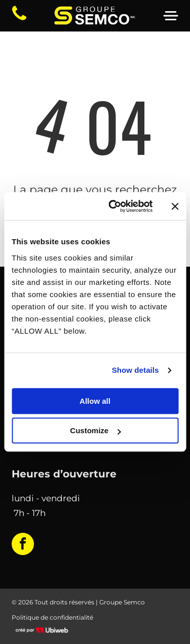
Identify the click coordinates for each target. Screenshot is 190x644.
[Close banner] (175, 206)
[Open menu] (171, 16)
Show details (136, 371)
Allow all (95, 401)
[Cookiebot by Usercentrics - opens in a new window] (113, 206)
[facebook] (23, 545)
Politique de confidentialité (52, 617)
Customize (95, 431)
